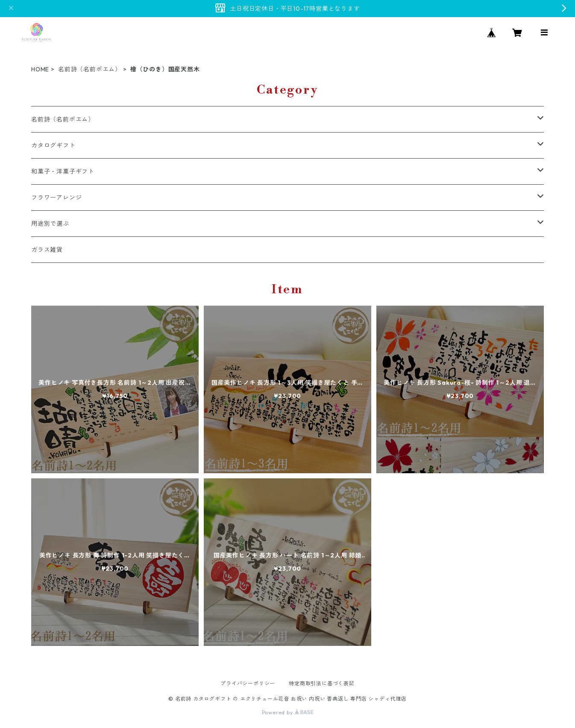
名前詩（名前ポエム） (90, 69)
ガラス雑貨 (47, 250)
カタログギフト (53, 145)
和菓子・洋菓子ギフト (63, 171)
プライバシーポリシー (248, 683)
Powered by (288, 712)
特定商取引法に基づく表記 (322, 683)
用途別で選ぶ (50, 224)
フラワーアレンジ (56, 197)
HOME (40, 69)
